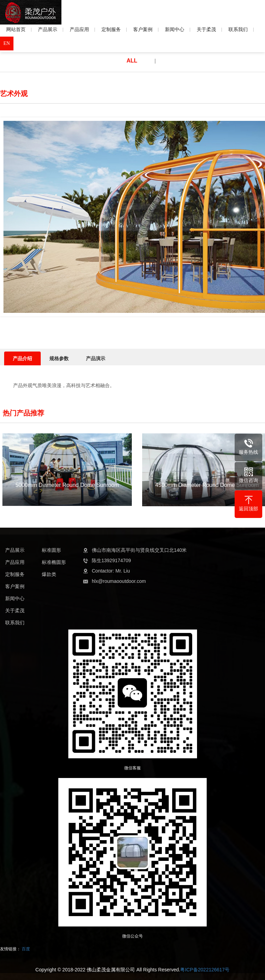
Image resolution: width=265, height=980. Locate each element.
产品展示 (51, 29)
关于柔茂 (209, 29)
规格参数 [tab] (59, 358)
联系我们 (241, 29)
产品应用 (82, 29)
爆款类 (49, 574)
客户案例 (146, 29)
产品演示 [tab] (96, 358)
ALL (132, 61)
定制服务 (114, 29)
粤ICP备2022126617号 (205, 970)
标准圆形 (51, 550)
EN (7, 43)
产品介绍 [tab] (22, 358)
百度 (26, 949)
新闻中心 (178, 29)
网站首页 (19, 29)
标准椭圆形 (54, 562)
